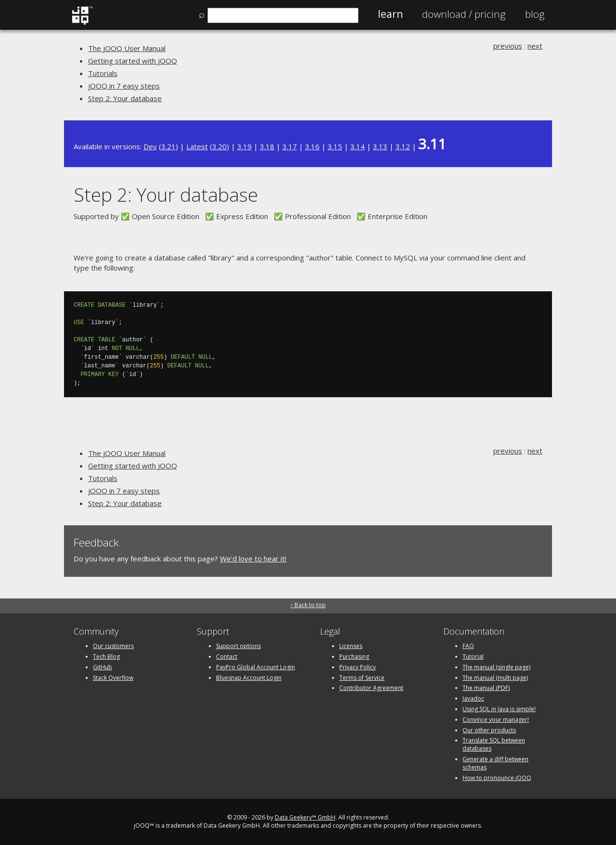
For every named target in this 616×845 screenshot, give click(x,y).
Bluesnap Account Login (249, 678)
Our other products (489, 730)
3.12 (403, 146)
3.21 (168, 146)
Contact (227, 656)
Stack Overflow (113, 678)
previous (508, 46)
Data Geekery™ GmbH (305, 817)
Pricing (464, 14)
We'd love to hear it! (253, 559)
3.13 (380, 146)
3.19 (244, 146)
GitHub (103, 667)
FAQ (468, 646)
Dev (150, 146)
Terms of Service (362, 678)
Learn (390, 14)
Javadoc (473, 698)
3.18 (267, 146)
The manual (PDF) (486, 688)
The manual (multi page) (495, 678)
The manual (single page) (496, 667)
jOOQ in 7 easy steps (124, 86)
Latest (197, 146)
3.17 (290, 146)
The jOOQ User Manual (127, 48)
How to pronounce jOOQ (497, 778)
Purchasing (354, 656)
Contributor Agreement (371, 688)
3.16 (312, 146)
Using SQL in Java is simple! (499, 709)
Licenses (351, 646)
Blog (535, 14)
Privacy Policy (358, 667)
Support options (238, 646)
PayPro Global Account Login (256, 667)
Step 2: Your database (125, 98)
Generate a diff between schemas (495, 763)
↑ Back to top (308, 605)
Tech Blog (106, 656)
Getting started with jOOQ (133, 61)
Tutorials (103, 73)
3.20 (219, 146)
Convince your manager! (496, 720)
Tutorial (473, 656)
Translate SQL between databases (494, 744)
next (535, 46)
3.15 (335, 146)
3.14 (358, 146)
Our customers (113, 646)
